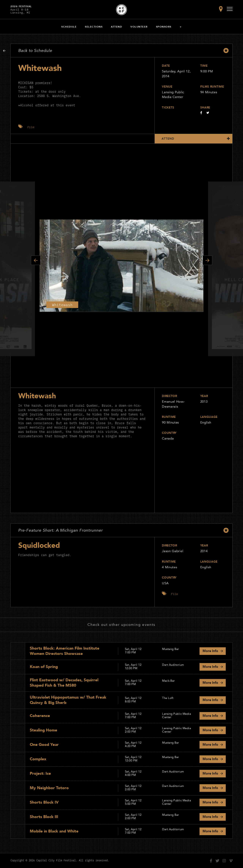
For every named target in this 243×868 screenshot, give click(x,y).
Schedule (69, 27)
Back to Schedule (35, 51)
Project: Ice (40, 774)
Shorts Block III (44, 817)
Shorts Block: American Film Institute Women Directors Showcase (65, 651)
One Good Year (44, 745)
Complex (38, 759)
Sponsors (164, 27)
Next (207, 260)
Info (210, 651)
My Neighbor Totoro (49, 788)
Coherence (40, 716)
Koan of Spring (44, 667)
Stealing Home (43, 730)
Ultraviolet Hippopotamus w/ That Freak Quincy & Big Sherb (68, 700)
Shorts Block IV (44, 802)
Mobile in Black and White (54, 831)
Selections (94, 27)
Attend (116, 27)
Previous (36, 260)
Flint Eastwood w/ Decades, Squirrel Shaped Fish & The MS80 (64, 683)
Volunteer (139, 27)
